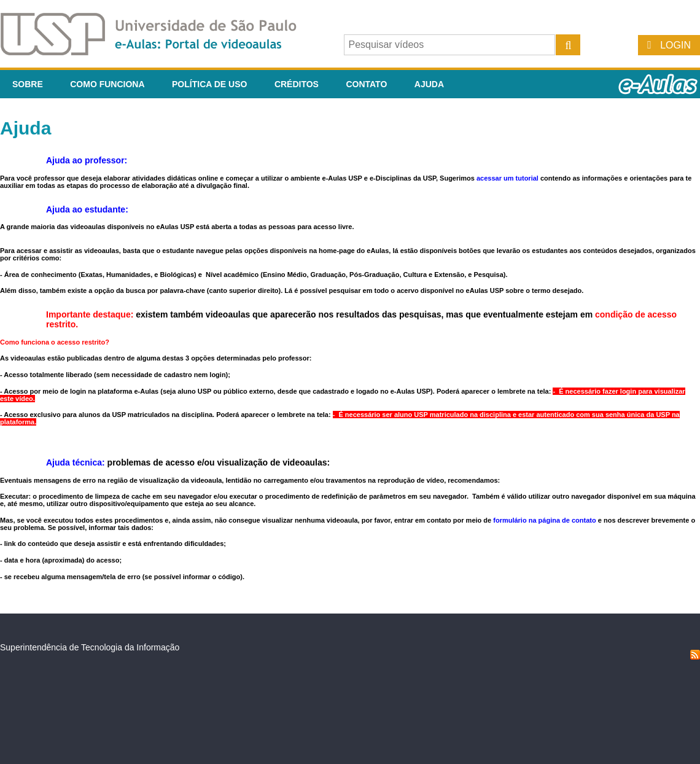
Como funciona (107, 84)
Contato (366, 84)
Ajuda (429, 84)
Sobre (28, 84)
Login (675, 45)
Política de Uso (209, 84)
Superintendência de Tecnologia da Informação (90, 647)
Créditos (297, 84)
